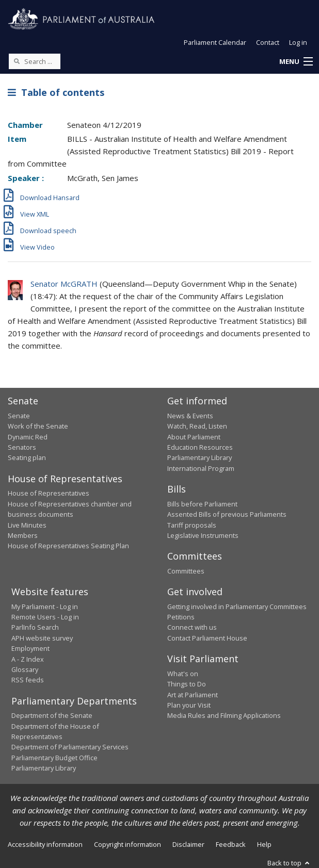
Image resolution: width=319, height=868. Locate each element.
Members (23, 535)
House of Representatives (49, 493)
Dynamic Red (28, 437)
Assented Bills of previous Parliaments (227, 514)
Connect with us (192, 627)
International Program (201, 468)
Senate (19, 416)
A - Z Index (28, 659)
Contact (268, 42)
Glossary (25, 669)
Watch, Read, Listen (197, 426)
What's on (183, 674)
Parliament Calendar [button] (215, 42)
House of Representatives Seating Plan (68, 546)
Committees (186, 571)
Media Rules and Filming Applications (224, 715)
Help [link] (264, 844)
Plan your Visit (189, 705)
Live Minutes (27, 525)
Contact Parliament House (207, 638)
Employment (30, 648)
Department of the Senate (52, 715)
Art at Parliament (193, 695)
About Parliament (194, 437)
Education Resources (200, 447)
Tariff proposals (192, 525)
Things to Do (187, 684)
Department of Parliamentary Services (70, 747)
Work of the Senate (38, 426)
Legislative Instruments (203, 535)
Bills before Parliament (202, 504)
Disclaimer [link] (188, 844)
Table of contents (56, 92)
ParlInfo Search (35, 627)
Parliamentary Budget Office (54, 758)
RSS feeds (28, 680)
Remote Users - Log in (45, 617)
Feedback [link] (231, 844)
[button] (296, 62)
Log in (298, 42)
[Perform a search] (17, 61)
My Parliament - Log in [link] (45, 607)
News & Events (190, 416)
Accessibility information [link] (45, 844)
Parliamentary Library (200, 457)
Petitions (181, 617)
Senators (22, 447)
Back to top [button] (289, 863)
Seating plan (27, 457)
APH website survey (42, 638)
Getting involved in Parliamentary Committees (237, 607)
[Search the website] (35, 61)
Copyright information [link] (127, 844)
